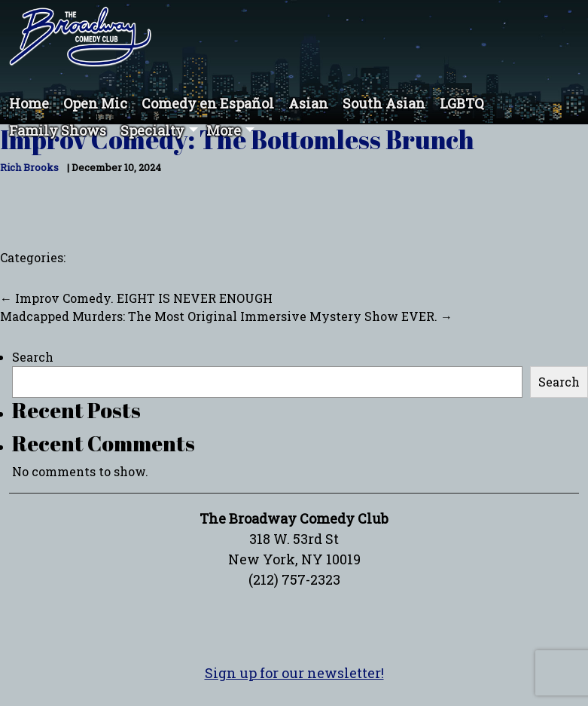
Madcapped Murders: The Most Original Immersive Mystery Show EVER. (226, 316)
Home (29, 103)
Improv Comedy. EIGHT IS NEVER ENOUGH (136, 298)
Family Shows (58, 130)
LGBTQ (462, 103)
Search (33, 357)
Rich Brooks (29, 167)
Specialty (152, 130)
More (224, 130)
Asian (308, 103)
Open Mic (95, 103)
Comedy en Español (208, 103)
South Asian (384, 103)
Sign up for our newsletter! (294, 673)
